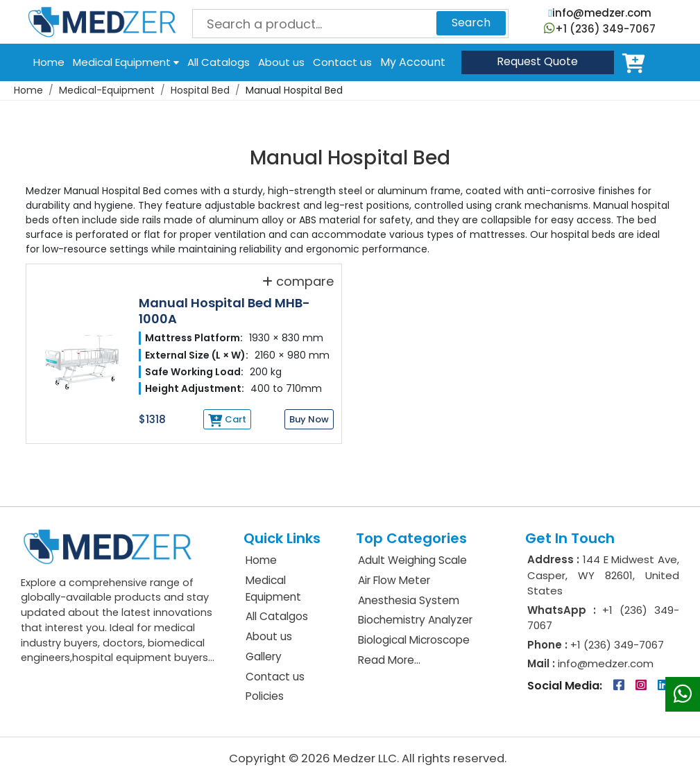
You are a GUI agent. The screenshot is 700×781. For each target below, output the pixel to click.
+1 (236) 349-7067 (600, 29)
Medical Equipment (126, 62)
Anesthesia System (409, 600)
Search (471, 23)
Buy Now (309, 419)
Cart (636, 62)
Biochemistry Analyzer (415, 620)
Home (49, 62)
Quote (537, 61)
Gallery (264, 656)
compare (298, 281)
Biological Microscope (414, 640)
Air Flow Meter (394, 580)
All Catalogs (219, 62)
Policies (265, 696)
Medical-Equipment (107, 90)
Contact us (342, 62)
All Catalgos (277, 616)
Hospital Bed (200, 90)
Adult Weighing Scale (412, 560)
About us (281, 62)
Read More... (389, 660)
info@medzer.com (599, 13)
